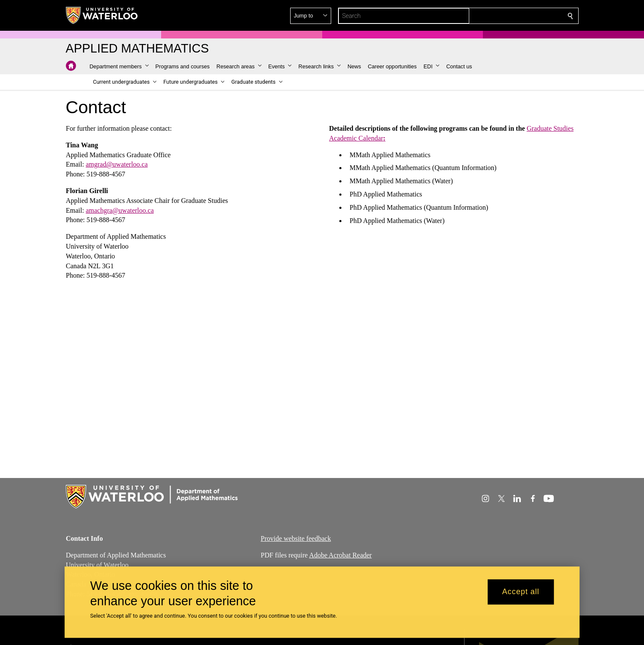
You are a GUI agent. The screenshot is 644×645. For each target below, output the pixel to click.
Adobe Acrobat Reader (340, 555)
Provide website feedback (296, 538)
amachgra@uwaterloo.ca (119, 210)
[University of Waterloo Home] (102, 15)
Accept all (521, 592)
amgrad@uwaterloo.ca (116, 164)
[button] (509, 16)
